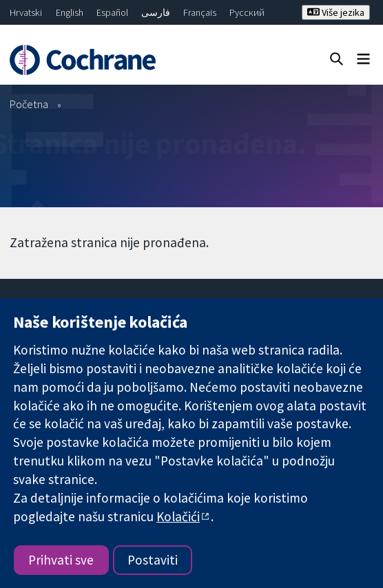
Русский (247, 12)
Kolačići (178, 516)
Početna (29, 104)
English (70, 12)
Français (200, 12)
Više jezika (336, 12)
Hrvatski (26, 12)
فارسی (156, 12)
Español (112, 12)
